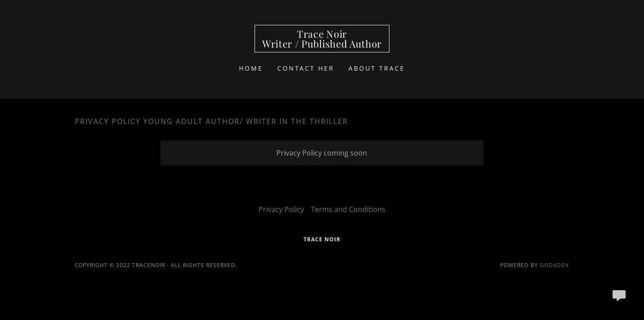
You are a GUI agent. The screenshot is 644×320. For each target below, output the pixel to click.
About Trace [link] (377, 68)
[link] (322, 45)
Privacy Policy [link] (281, 209)
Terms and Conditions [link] (348, 209)
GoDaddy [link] (555, 265)
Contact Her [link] (306, 68)
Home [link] (251, 68)
